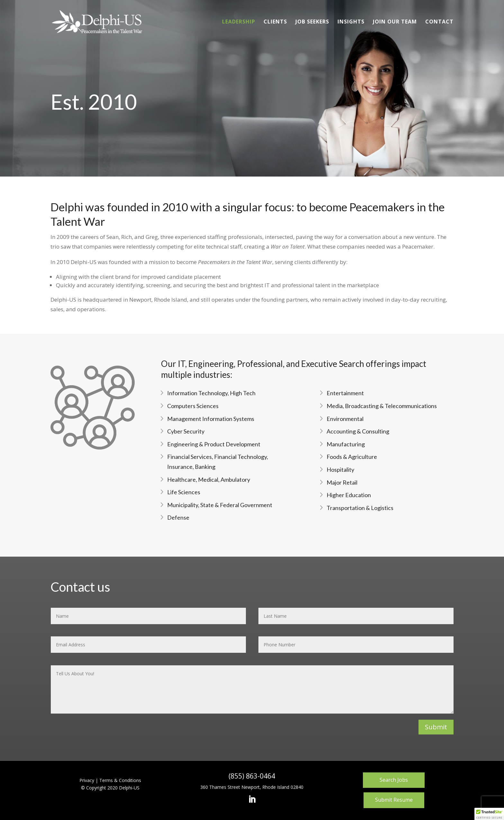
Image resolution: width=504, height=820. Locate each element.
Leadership (239, 22)
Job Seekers (312, 22)
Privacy (87, 780)
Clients (275, 22)
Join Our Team (395, 22)
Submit (436, 727)
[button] (489, 814)
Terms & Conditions (120, 780)
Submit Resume (394, 800)
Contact (439, 22)
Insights (351, 22)
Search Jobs (394, 780)
